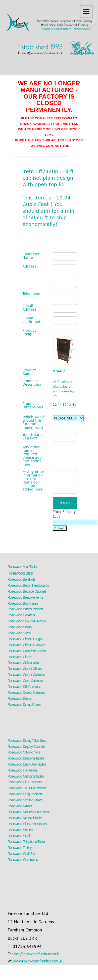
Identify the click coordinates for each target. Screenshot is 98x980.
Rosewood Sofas (19, 633)
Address (29, 266)
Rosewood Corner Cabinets (26, 675)
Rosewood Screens (21, 830)
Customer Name (31, 256)
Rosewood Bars (20, 573)
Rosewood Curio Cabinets (25, 681)
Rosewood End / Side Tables (27, 764)
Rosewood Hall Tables (22, 770)
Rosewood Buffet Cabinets (25, 609)
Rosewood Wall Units (22, 854)
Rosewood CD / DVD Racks (27, 621)
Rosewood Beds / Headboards (28, 585)
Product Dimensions (33, 405)
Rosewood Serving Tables (25, 800)
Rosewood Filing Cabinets (25, 794)
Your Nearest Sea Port (34, 436)
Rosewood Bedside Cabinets (27, 591)
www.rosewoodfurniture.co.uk (38, 961)
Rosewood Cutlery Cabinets (26, 692)
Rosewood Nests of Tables (25, 818)
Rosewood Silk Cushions (24, 687)
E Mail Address (29, 308)
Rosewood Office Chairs (24, 752)
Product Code (29, 372)
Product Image (29, 332)
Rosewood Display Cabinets (26, 747)
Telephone (31, 294)
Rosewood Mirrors (20, 806)
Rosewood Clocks (20, 657)
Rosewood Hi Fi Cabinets (24, 782)
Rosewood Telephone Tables (27, 842)
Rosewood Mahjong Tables (26, 776)
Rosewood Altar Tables (23, 567)
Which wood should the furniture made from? (33, 422)
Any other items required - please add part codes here (32, 456)
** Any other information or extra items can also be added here (33, 480)
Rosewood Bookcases (23, 603)
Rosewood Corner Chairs (24, 669)
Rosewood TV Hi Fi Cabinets (27, 788)
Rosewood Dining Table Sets (27, 741)
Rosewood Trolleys (20, 848)
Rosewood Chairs (20, 627)
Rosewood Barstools (21, 579)
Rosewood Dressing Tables (26, 758)
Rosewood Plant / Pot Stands (27, 824)
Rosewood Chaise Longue (25, 639)
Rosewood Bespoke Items (25, 597)
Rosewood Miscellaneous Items (29, 812)
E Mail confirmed (31, 320)
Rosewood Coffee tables (24, 663)
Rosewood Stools (19, 836)
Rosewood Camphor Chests (27, 651)
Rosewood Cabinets (21, 615)
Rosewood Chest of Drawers (27, 645)
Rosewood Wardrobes (23, 860)
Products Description (32, 383)
